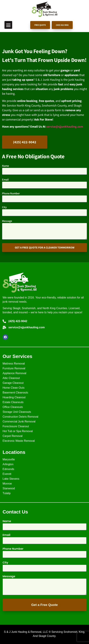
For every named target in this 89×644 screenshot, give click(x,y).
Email (5, 180)
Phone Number (11, 193)
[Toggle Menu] (8, 25)
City (4, 207)
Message (7, 221)
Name (5, 166)
